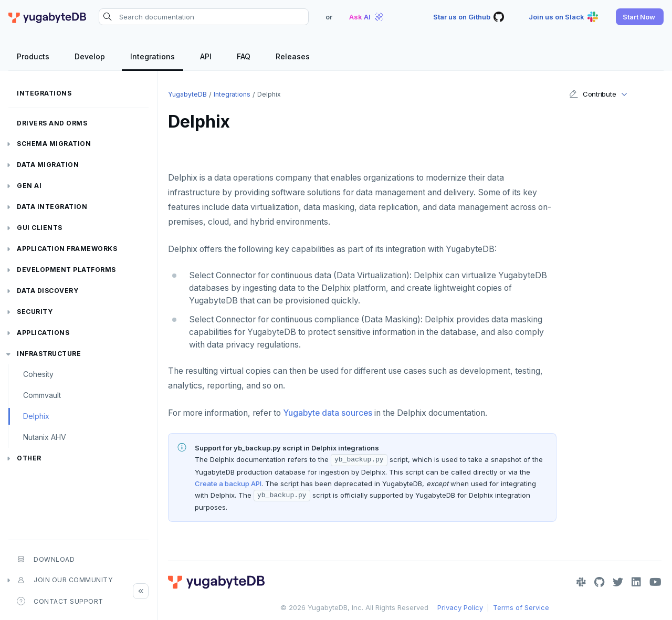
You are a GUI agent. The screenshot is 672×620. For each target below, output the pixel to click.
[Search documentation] (204, 17)
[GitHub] (599, 582)
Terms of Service (521, 607)
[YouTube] (655, 582)
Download (46, 559)
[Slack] (581, 582)
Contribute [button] (592, 94)
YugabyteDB (187, 94)
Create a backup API (228, 484)
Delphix (36, 416)
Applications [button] (43, 333)
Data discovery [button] (48, 291)
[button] (640, 17)
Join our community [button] (65, 580)
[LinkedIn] (636, 582)
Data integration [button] (52, 207)
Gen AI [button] (29, 186)
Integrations (44, 93)
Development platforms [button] (66, 270)
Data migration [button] (48, 165)
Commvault (42, 395)
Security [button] (35, 312)
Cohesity (38, 374)
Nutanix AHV (45, 437)
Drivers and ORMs (52, 123)
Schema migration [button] (54, 144)
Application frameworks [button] (67, 249)
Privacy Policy (460, 607)
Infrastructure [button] (49, 354)
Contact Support (60, 601)
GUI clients (40, 228)
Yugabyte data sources (328, 413)
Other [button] (29, 458)
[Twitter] (618, 582)
